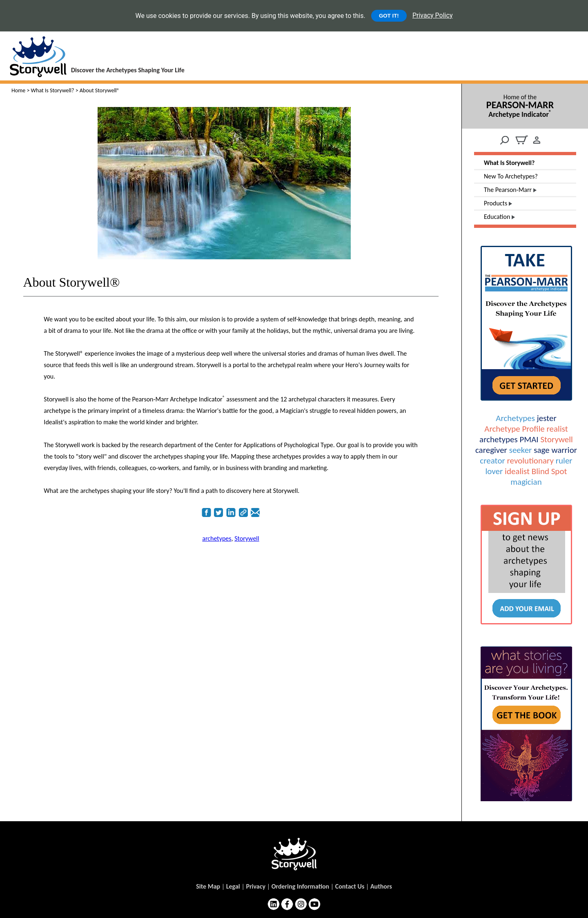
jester (547, 418)
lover (494, 471)
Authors (381, 886)
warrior (564, 450)
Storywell (556, 439)
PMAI (529, 439)
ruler (564, 461)
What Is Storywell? (53, 90)
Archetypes (515, 418)
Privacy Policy (433, 15)
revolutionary (530, 461)
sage (541, 450)
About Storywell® (72, 282)
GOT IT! (389, 16)
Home (18, 90)
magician (526, 482)
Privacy (256, 886)
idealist (517, 471)
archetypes (499, 439)
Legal (233, 886)
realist (557, 429)
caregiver (491, 450)
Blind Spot (549, 471)
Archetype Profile (514, 429)
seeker (521, 450)
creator (492, 461)
